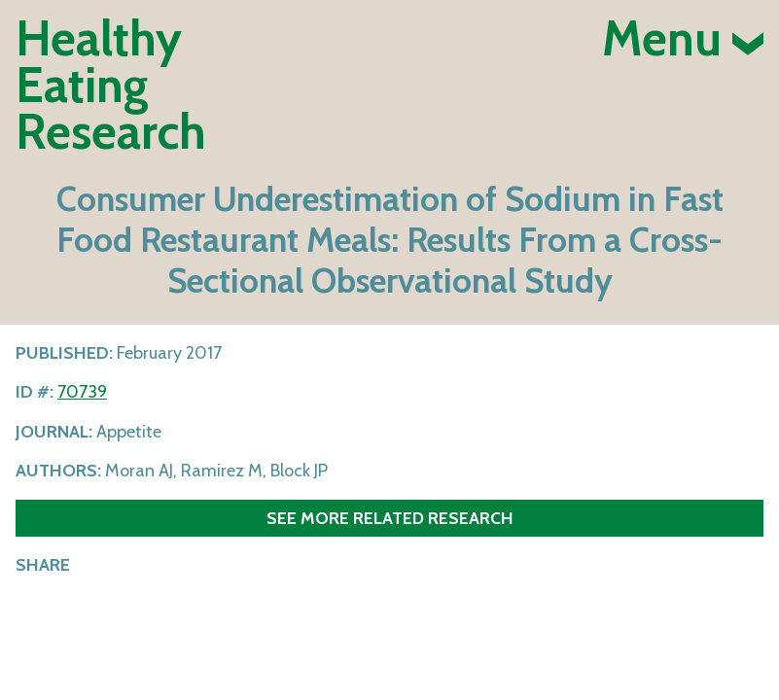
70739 (82, 392)
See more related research (390, 518)
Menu (683, 39)
